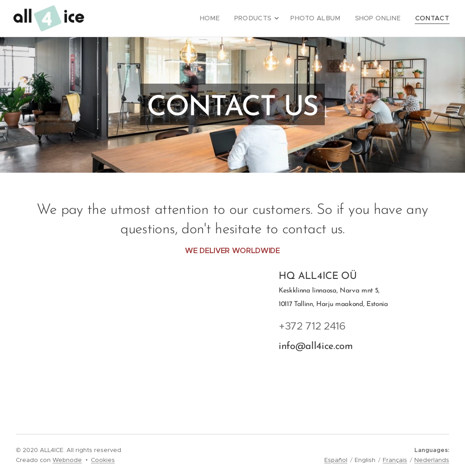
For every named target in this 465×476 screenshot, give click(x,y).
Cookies (103, 460)
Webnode (67, 460)
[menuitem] (228, 19)
